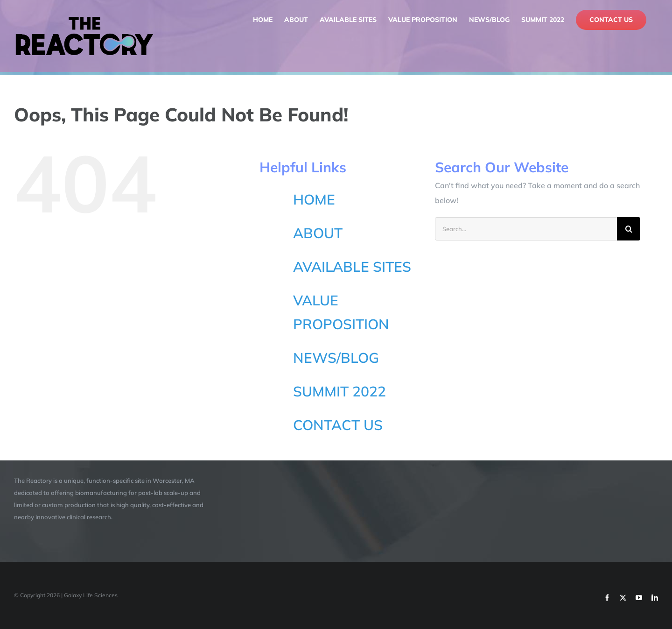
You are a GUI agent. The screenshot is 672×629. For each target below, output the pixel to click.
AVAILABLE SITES (352, 267)
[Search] (629, 229)
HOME (314, 199)
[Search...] (526, 229)
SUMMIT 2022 (339, 391)
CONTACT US (338, 425)
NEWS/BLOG (336, 358)
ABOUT (318, 233)
